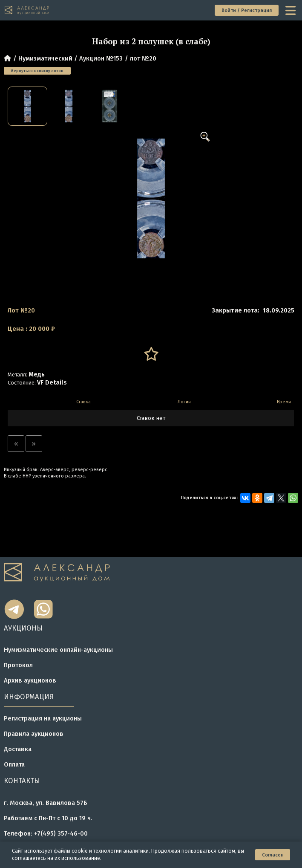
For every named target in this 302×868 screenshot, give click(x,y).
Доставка (18, 749)
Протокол (18, 665)
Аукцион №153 (101, 58)
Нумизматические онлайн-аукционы (58, 650)
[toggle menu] (291, 10)
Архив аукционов (30, 680)
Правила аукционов (34, 734)
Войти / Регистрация (247, 10)
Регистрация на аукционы (43, 718)
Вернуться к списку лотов (37, 71)
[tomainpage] (27, 10)
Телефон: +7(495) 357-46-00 (46, 833)
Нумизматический (45, 58)
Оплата (14, 764)
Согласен (273, 855)
